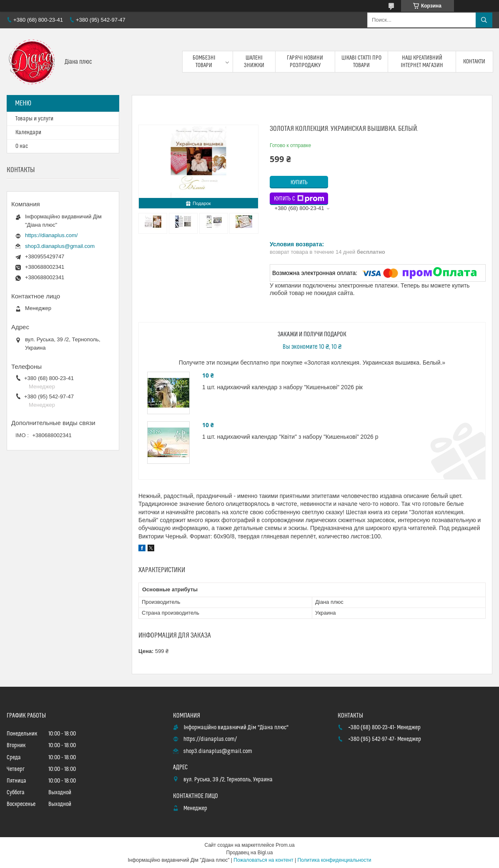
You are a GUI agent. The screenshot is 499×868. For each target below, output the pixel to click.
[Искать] (484, 20)
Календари (28, 133)
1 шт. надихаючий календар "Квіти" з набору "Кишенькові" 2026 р (290, 437)
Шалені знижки (254, 62)
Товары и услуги (34, 119)
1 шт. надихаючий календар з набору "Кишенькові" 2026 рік (282, 387)
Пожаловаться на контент (263, 860)
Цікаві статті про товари (361, 62)
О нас (22, 146)
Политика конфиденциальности (334, 860)
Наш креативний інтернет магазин (422, 62)
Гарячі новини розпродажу (305, 62)
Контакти (474, 62)
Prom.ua (285, 845)
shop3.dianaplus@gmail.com (60, 246)
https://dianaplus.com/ (51, 235)
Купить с (299, 199)
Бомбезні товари (204, 62)
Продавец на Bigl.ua (250, 853)
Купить (299, 183)
